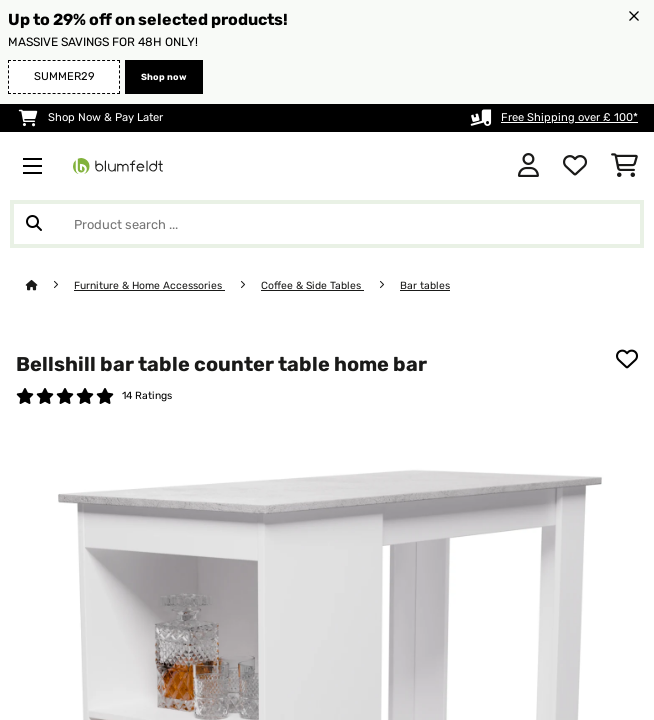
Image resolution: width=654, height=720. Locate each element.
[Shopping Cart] (624, 166)
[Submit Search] (34, 224)
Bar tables (425, 285)
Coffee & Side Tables (312, 285)
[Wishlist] (575, 166)
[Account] (528, 166)
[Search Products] (327, 224)
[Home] (50, 285)
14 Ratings (147, 395)
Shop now (164, 77)
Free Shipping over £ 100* (569, 117)
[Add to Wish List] (627, 359)
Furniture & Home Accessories (149, 285)
